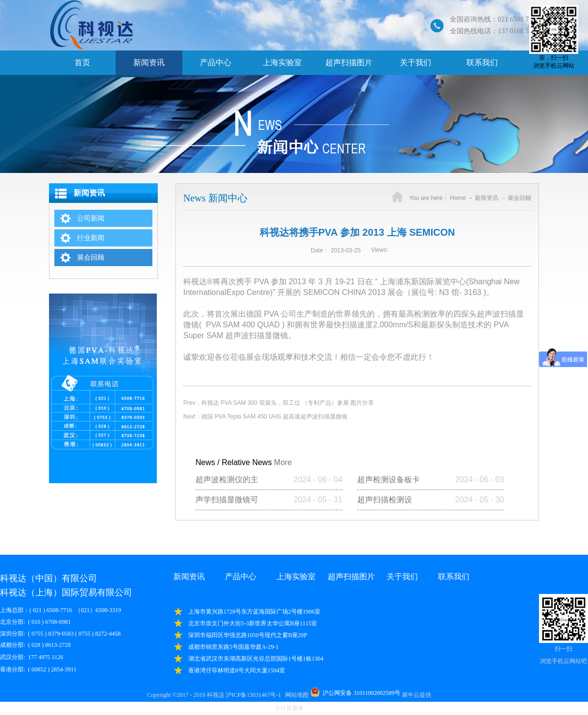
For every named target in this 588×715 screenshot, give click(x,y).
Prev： (279, 403)
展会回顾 (519, 198)
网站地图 (295, 695)
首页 (82, 62)
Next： (265, 417)
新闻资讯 (487, 198)
